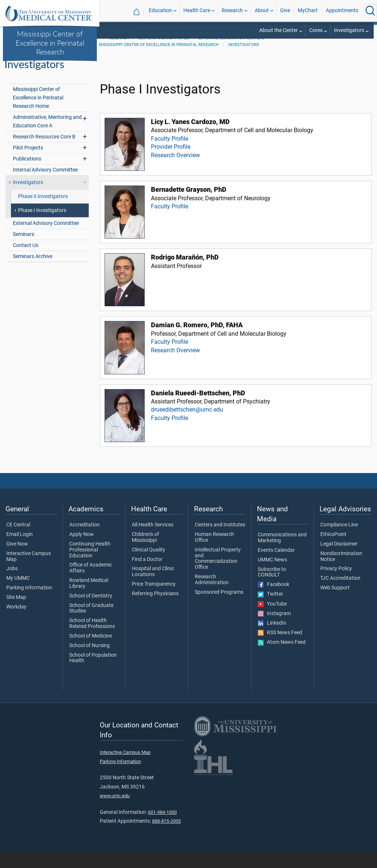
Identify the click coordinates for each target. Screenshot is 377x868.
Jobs (12, 586)
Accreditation (84, 542)
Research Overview (175, 172)
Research (232, 10)
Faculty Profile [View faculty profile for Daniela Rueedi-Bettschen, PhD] (170, 435)
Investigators (349, 30)
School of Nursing (89, 663)
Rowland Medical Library (89, 601)
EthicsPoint (333, 552)
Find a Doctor (147, 576)
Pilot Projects (28, 165)
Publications (27, 176)
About (262, 10)
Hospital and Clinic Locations (153, 589)
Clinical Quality (149, 567)
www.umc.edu (115, 813)
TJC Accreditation (340, 596)
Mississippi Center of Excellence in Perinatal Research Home (38, 115)
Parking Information (29, 605)
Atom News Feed (282, 660)
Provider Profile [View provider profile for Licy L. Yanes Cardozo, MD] (171, 164)
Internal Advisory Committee (45, 187)
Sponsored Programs (219, 609)
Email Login (20, 552)
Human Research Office (214, 555)
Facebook (274, 602)
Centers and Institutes (163, 55)
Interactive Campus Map (29, 574)
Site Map (16, 615)
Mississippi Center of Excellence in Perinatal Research (50, 43)
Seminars (24, 252)
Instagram (274, 631)
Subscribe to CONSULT (272, 589)
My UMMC (18, 596)
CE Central (18, 542)
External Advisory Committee (46, 241)
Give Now (17, 561)
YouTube (272, 621)
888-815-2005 (166, 838)
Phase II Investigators (43, 214)
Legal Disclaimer (339, 561)
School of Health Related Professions (92, 641)
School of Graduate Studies (91, 625)
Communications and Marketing (282, 555)
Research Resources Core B (44, 154)
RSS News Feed (280, 650)
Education (160, 10)
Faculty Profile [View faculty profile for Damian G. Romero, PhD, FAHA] (170, 359)
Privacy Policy (336, 586)
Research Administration (212, 597)
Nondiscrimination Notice (341, 574)
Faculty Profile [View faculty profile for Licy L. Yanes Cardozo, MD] (170, 156)
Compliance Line (339, 542)
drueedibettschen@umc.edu (187, 427)
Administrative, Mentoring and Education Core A (47, 139)
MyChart (308, 10)
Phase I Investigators (42, 228)
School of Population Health (93, 675)
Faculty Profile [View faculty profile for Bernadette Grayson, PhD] (170, 224)
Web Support (335, 605)
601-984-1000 (162, 829)
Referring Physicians (155, 611)
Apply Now (82, 552)
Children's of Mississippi (145, 555)
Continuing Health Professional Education (90, 567)
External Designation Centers (231, 55)
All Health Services (153, 542)
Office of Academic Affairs (91, 585)
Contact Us (26, 263)
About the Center (279, 30)
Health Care (197, 10)
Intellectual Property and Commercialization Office (218, 576)
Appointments (342, 10)
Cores (316, 30)
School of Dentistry (91, 613)
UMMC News (272, 577)
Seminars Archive (33, 274)
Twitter (270, 611)
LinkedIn (272, 641)
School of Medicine (91, 653)
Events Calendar (276, 568)
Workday (16, 624)
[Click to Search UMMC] (370, 11)
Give (285, 10)
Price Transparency (154, 601)
